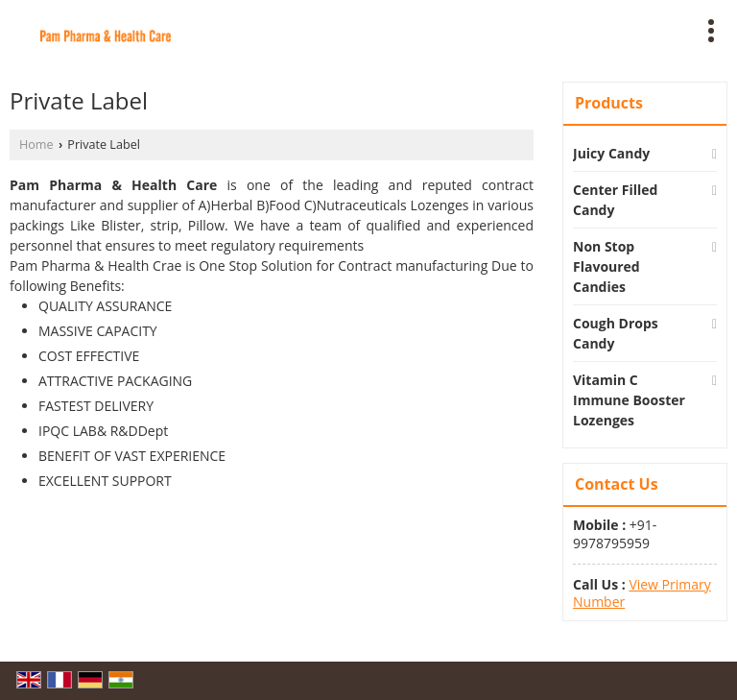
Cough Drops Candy (616, 333)
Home (36, 145)
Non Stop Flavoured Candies (606, 266)
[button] (642, 593)
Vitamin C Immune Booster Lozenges (629, 400)
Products (609, 103)
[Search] (454, 27)
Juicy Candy (611, 153)
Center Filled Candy (615, 200)
